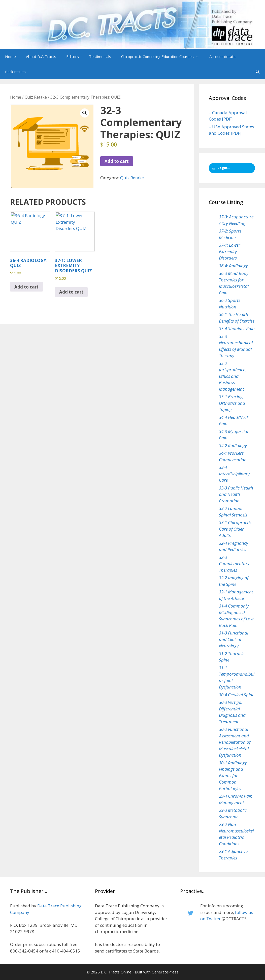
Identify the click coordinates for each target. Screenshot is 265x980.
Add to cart (117, 161)
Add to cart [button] (26, 287)
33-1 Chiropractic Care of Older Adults (235, 529)
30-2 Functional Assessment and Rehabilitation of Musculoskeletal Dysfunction (235, 742)
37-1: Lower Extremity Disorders (230, 251)
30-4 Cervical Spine (237, 695)
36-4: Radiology (233, 266)
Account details (222, 56)
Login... (221, 168)
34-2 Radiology (233, 445)
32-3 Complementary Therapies (234, 564)
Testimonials (100, 56)
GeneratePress (165, 972)
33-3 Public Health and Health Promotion (236, 494)
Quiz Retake (36, 97)
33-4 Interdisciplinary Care (234, 474)
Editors (73, 56)
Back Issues (15, 72)
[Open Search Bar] (258, 72)
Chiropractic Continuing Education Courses (163, 56)
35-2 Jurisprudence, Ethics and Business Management (233, 376)
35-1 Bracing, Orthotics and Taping (232, 403)
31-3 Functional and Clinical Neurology (234, 639)
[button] (199, 56)
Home (10, 56)
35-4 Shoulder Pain (237, 328)
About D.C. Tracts (41, 56)
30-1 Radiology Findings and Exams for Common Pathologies (233, 776)
